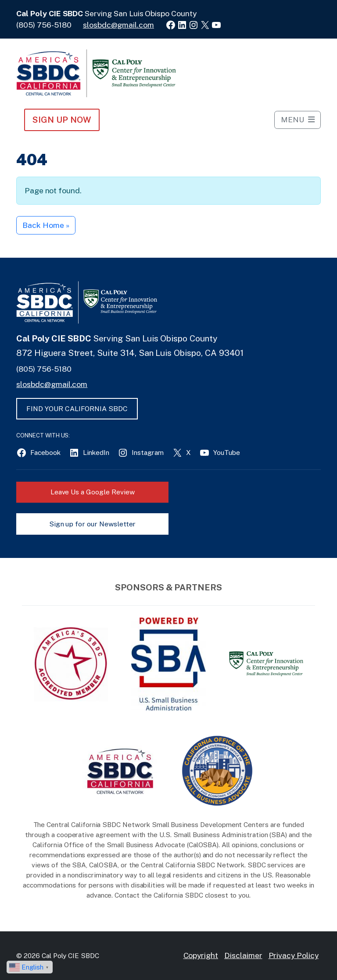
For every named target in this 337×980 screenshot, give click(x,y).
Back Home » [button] (46, 225)
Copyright (201, 955)
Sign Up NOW (62, 120)
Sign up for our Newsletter (93, 524)
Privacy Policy (294, 955)
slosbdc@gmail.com (118, 25)
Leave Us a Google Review (93, 492)
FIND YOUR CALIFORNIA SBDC (77, 409)
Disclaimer (243, 955)
